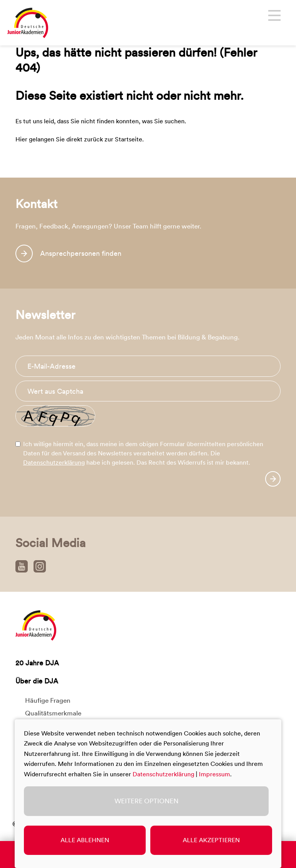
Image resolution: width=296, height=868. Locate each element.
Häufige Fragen (48, 700)
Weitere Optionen (146, 801)
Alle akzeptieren (211, 840)
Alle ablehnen (85, 840)
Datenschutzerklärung (54, 463)
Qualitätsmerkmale (53, 713)
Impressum (214, 774)
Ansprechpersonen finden (81, 253)
